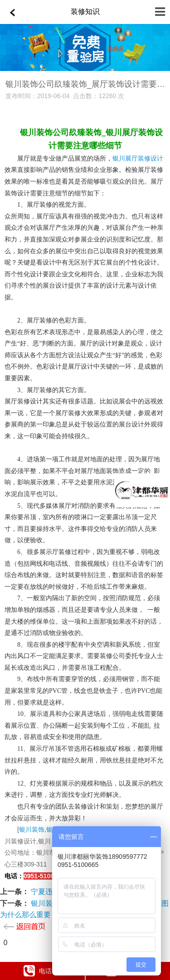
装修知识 (85, 12)
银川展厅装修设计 (138, 159)
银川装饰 (32, 829)
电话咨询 (44, 971)
